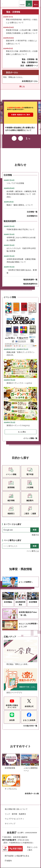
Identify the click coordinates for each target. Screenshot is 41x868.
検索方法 (35, 532)
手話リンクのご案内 (32, 846)
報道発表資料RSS (30, 281)
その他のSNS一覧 (30, 723)
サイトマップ (10, 821)
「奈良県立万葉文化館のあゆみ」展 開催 (22, 269)
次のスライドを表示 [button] (21, 135)
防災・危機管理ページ (29, 66)
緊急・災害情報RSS (30, 62)
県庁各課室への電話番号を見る (17, 853)
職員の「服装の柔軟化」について (20, 202)
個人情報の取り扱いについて (16, 806)
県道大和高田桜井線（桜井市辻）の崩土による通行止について (22, 21)
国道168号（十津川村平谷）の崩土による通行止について (21, 42)
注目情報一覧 (32, 209)
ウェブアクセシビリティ (14, 816)
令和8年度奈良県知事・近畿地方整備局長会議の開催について (21, 258)
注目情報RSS (32, 213)
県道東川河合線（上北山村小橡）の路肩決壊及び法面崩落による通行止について (22, 32)
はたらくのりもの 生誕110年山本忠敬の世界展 (21, 247)
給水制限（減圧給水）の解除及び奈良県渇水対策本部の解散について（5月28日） (21, 191)
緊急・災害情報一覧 (30, 59)
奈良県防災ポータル (30, 81)
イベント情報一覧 (30, 435)
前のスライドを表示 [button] (14, 135)
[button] (22, 4)
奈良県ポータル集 (32, 791)
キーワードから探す (13, 521)
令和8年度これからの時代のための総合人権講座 (21, 236)
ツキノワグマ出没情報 (15, 180)
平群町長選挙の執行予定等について (21, 227)
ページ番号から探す (13, 537)
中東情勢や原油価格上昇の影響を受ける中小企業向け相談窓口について (20, 126)
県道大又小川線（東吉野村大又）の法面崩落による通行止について (22, 53)
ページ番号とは (33, 548)
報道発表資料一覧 (30, 277)
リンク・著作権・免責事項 (15, 811)
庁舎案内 (8, 858)
